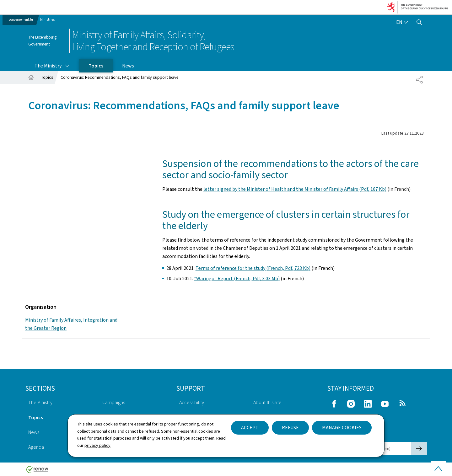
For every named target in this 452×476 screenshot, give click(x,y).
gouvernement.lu (21, 20)
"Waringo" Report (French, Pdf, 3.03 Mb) (237, 278)
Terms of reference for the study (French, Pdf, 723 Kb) (253, 268)
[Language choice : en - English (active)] (402, 22)
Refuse (290, 428)
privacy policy (97, 445)
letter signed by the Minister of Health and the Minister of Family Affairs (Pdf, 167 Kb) (295, 189)
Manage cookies (342, 428)
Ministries (47, 20)
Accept (250, 428)
